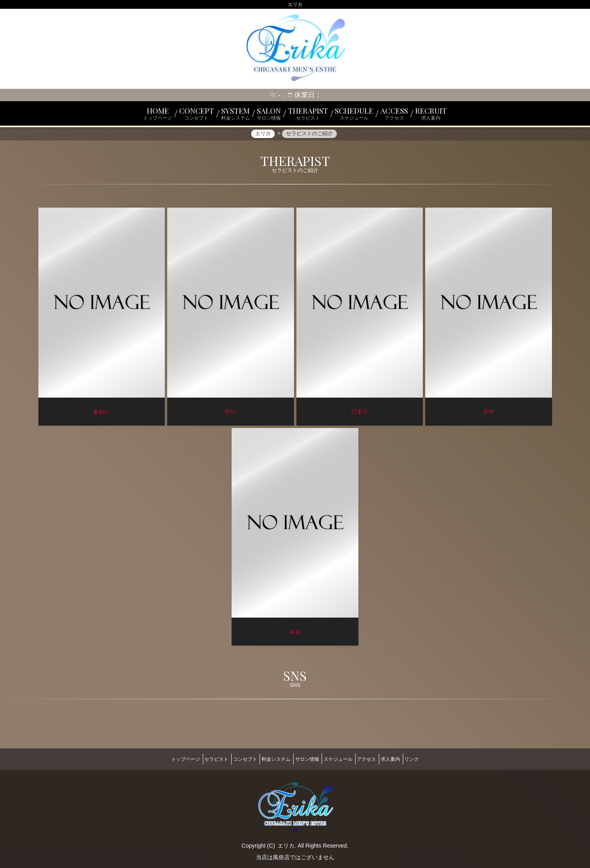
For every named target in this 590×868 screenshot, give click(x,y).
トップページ (160, 758)
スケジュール (344, 758)
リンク (437, 758)
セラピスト (197, 758)
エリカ (286, 841)
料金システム (270, 758)
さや (488, 414)
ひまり (360, 414)
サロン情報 (307, 758)
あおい (102, 414)
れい (230, 414)
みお (295, 634)
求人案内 (410, 758)
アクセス (379, 758)
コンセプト (232, 758)
